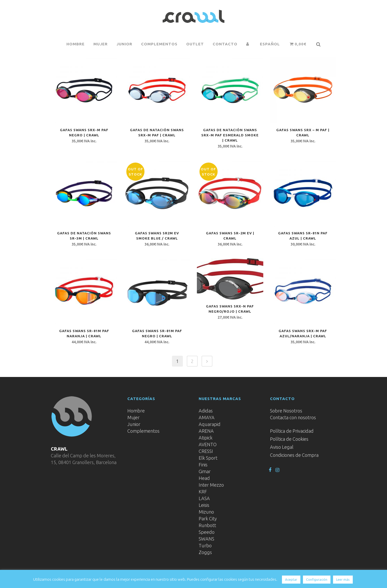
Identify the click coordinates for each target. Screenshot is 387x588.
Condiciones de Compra (294, 455)
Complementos (143, 431)
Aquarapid (210, 424)
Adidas (206, 411)
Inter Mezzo (211, 485)
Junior (134, 424)
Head (204, 478)
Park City (208, 519)
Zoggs (205, 552)
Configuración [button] (317, 579)
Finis (203, 465)
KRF (203, 492)
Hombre (136, 411)
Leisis (204, 505)
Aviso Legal (282, 447)
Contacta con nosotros (293, 417)
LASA (204, 498)
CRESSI (206, 451)
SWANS (206, 539)
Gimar (205, 471)
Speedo (207, 532)
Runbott (207, 525)
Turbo (205, 545)
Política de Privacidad (292, 431)
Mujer (133, 417)
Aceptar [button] (291, 579)
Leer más (343, 579)
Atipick (206, 438)
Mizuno (206, 512)
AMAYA (207, 417)
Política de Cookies (289, 439)
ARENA (206, 431)
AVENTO (208, 444)
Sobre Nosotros (286, 411)
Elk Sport (208, 458)
